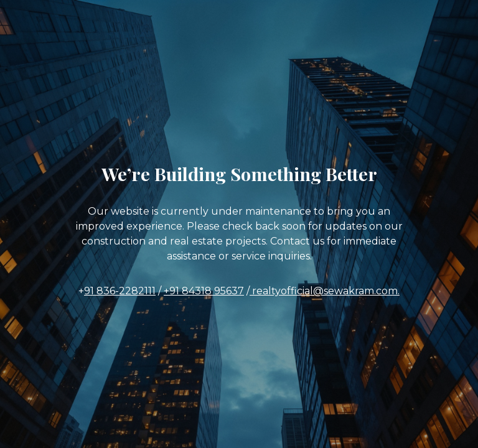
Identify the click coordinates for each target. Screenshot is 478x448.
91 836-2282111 (120, 291)
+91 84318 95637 (204, 291)
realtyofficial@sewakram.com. (325, 291)
